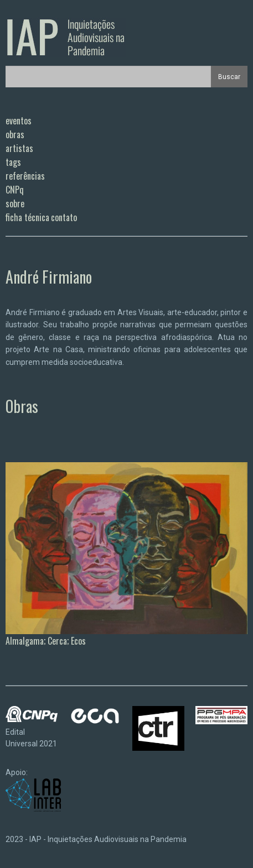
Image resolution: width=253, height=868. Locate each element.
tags (13, 162)
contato (64, 217)
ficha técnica (27, 217)
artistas (19, 148)
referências (25, 176)
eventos (19, 121)
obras (15, 134)
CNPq (15, 190)
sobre (15, 203)
